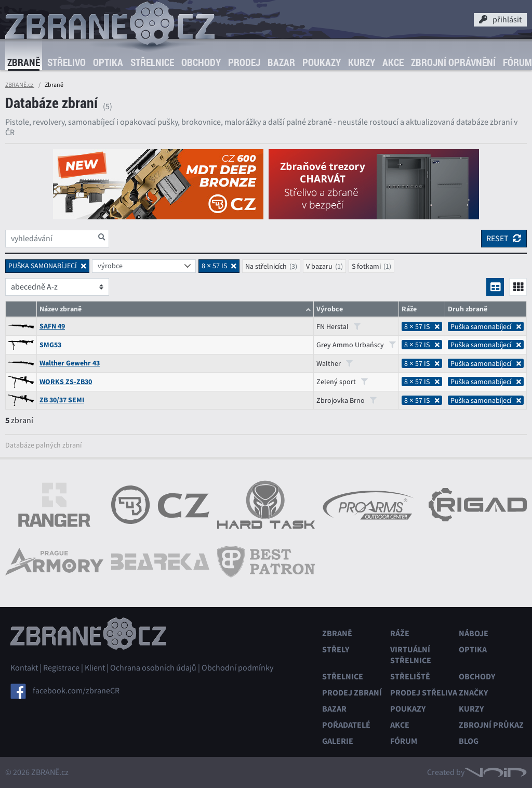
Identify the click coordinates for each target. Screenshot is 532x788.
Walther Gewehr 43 (70, 363)
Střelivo (66, 62)
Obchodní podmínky (237, 668)
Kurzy (362, 62)
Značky (473, 693)
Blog (469, 741)
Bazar (281, 62)
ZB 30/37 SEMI (62, 400)
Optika (108, 62)
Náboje (474, 633)
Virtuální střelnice (411, 655)
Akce (393, 62)
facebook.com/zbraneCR (76, 691)
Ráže (400, 633)
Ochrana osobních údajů (153, 668)
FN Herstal (338, 326)
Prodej (244, 62)
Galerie (338, 741)
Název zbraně (61, 309)
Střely (336, 649)
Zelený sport (342, 382)
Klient (95, 668)
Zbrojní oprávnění (453, 62)
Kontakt (24, 668)
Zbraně (24, 62)
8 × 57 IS (422, 326)
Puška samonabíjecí (486, 326)
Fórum (404, 741)
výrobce (110, 266)
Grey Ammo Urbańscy (356, 345)
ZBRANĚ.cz (20, 85)
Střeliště (410, 677)
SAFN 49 (52, 326)
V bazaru (319, 266)
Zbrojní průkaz (491, 725)
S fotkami (366, 266)
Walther (335, 363)
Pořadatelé (346, 725)
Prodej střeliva (424, 693)
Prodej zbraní (352, 693)
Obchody (201, 62)
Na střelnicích (266, 266)
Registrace (61, 668)
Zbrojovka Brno (347, 400)
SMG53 (50, 345)
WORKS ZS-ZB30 (66, 382)
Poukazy (322, 62)
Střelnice (152, 62)
